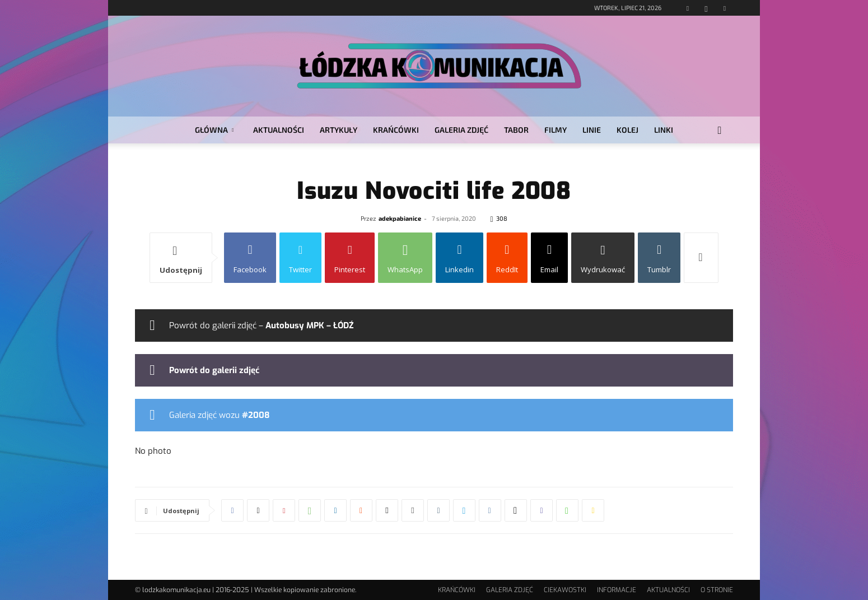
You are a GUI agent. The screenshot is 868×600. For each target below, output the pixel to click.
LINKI (664, 130)
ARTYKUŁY (339, 130)
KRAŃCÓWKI (396, 130)
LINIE (592, 130)
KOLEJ (627, 130)
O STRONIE (717, 590)
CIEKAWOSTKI (565, 590)
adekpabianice (400, 218)
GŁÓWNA (214, 130)
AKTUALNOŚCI (279, 130)
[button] (720, 131)
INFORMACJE (617, 590)
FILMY (556, 130)
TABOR (516, 130)
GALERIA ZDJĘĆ (461, 130)
